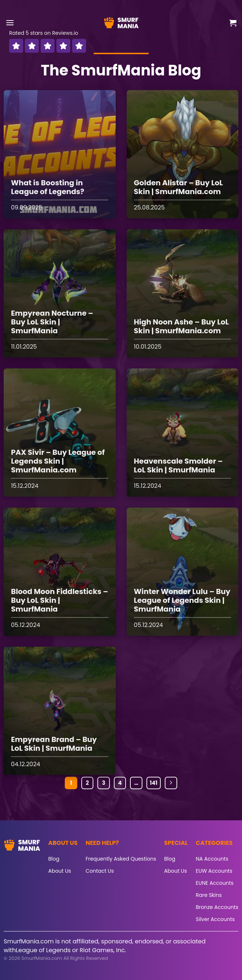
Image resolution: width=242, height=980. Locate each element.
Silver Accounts (215, 919)
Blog (54, 859)
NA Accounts (212, 859)
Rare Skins (209, 895)
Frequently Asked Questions (121, 859)
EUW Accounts (214, 871)
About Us (60, 871)
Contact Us (100, 871)
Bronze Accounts (217, 907)
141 (154, 783)
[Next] (171, 783)
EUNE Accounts (215, 883)
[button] (10, 23)
